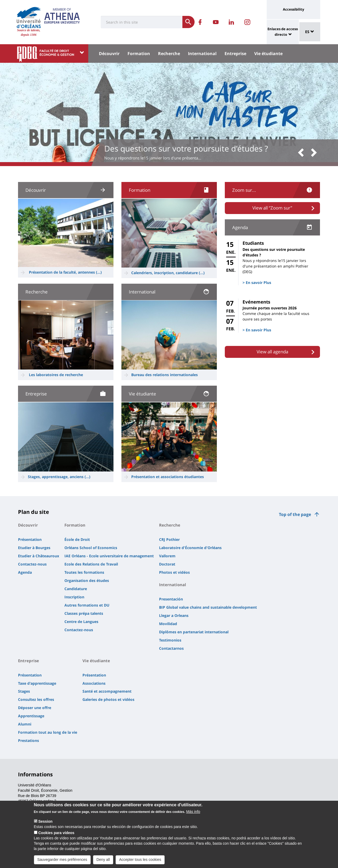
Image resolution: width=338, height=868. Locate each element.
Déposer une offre (35, 708)
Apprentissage (31, 716)
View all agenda (272, 352)
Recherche (169, 54)
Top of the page (295, 514)
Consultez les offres (36, 699)
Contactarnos (171, 648)
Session (45, 823)
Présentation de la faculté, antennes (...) (65, 272)
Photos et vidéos (174, 572)
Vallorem (167, 556)
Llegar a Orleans (174, 615)
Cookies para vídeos (56, 835)
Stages (24, 691)
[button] (303, 153)
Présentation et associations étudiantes (168, 477)
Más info (193, 813)
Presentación (171, 599)
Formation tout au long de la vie (48, 732)
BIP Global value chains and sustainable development (208, 607)
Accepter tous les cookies (140, 861)
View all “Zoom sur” (272, 208)
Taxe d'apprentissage (37, 683)
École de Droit (77, 539)
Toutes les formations (84, 572)
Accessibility (293, 9)
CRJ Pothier (169, 539)
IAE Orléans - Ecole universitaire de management (109, 556)
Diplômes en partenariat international (194, 632)
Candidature (76, 589)
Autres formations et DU (87, 605)
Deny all (103, 861)
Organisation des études (87, 580)
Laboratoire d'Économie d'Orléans (190, 548)
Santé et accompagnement (107, 691)
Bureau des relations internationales (164, 375)
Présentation (30, 539)
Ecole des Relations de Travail (91, 564)
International (202, 54)
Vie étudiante (268, 54)
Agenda (25, 572)
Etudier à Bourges (34, 548)
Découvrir (109, 54)
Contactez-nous (32, 564)
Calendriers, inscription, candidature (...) (168, 273)
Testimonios (170, 640)
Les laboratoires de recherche (56, 375)
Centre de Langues (81, 622)
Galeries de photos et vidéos (108, 699)
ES (310, 32)
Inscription (74, 597)
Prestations (28, 740)
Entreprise (235, 54)
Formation (139, 54)
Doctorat (167, 564)
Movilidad (168, 624)
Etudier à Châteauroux (39, 556)
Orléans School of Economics (91, 548)
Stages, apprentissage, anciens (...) (59, 477)
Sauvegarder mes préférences (62, 861)
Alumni (25, 724)
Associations (94, 683)
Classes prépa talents (84, 613)
